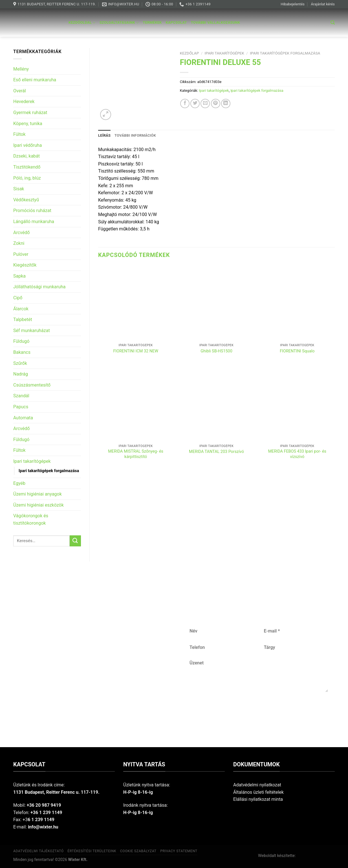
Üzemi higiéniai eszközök (38, 505)
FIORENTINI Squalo (297, 351)
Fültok (19, 134)
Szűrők (20, 363)
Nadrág (21, 374)
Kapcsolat (176, 22)
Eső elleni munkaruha (35, 80)
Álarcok (21, 309)
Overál (20, 91)
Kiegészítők (25, 265)
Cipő (18, 298)
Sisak (19, 189)
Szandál (21, 396)
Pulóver (21, 254)
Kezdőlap (190, 53)
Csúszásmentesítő (32, 385)
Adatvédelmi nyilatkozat (257, 785)
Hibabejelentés (293, 4)
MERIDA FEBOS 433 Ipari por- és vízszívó (297, 454)
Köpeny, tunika (28, 124)
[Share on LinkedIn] (226, 103)
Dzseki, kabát (27, 156)
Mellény (21, 69)
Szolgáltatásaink (119, 23)
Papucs (21, 407)
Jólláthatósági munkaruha (39, 287)
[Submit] (75, 541)
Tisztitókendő (27, 167)
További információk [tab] (135, 135)
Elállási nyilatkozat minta (258, 799)
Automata (23, 418)
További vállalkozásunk (215, 22)
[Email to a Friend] (205, 103)
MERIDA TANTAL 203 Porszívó (216, 452)
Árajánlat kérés (323, 4)
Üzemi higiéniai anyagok (38, 494)
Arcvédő (21, 233)
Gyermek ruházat (30, 113)
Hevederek (24, 102)
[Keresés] (333, 23)
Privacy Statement (179, 851)
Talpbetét (23, 319)
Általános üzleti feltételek (258, 792)
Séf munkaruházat (32, 331)
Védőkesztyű (26, 200)
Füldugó (21, 341)
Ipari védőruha (27, 145)
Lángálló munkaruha (34, 222)
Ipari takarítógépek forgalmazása (49, 471)
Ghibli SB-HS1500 (216, 351)
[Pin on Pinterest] (216, 103)
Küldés (259, 711)
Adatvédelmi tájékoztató (38, 851)
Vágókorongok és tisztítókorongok (31, 519)
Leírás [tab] (104, 135)
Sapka (19, 276)
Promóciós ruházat (32, 211)
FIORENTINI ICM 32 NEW (136, 351)
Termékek (152, 22)
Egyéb (19, 483)
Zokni (19, 243)
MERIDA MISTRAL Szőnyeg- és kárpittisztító (136, 454)
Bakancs (22, 352)
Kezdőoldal (82, 23)
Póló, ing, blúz (27, 178)
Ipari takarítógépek (32, 461)
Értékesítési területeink (92, 851)
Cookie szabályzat (138, 851)
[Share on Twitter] (195, 103)
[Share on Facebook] (185, 103)
